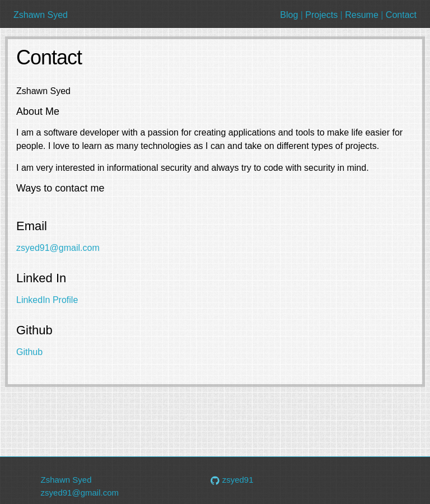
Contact (401, 15)
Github (29, 352)
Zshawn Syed (41, 15)
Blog (289, 15)
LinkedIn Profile (47, 300)
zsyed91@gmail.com (58, 248)
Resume (362, 15)
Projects (321, 15)
